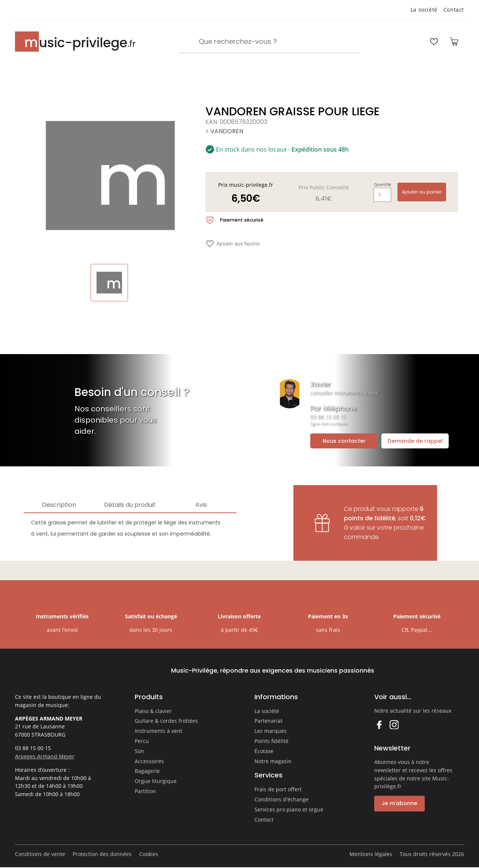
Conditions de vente (40, 854)
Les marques (271, 731)
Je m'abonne (399, 803)
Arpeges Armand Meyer (45, 756)
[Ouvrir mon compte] (413, 42)
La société (424, 10)
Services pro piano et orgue (289, 809)
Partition (145, 791)
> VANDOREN (224, 131)
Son (139, 751)
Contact (454, 10)
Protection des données (102, 854)
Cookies (149, 854)
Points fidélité (271, 741)
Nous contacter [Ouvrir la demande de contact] (344, 441)
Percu (142, 741)
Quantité (383, 185)
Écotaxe (264, 751)
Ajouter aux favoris (233, 244)
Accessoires (149, 761)
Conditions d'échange (282, 799)
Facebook (379, 724)
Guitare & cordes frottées (166, 721)
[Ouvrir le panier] (454, 42)
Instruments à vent (158, 731)
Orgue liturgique (156, 781)
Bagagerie (147, 771)
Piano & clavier (153, 711)
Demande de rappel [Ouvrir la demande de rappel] (415, 441)
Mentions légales (371, 854)
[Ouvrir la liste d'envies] (434, 42)
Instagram (394, 724)
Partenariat (269, 721)
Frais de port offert (278, 789)
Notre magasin (273, 761)
